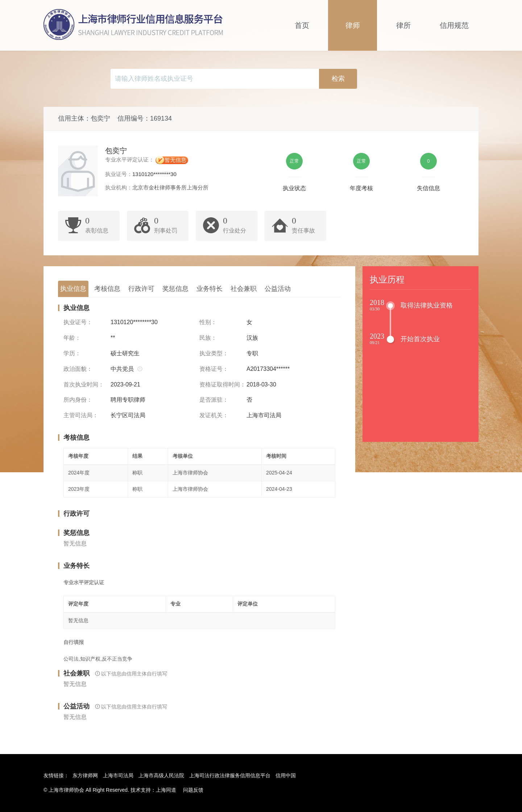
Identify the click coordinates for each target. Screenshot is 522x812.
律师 (353, 25)
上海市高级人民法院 (161, 775)
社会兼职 (244, 289)
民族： (208, 338)
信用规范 (454, 25)
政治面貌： (78, 369)
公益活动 (278, 289)
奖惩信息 (175, 289)
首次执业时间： (84, 384)
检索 (338, 79)
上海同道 (166, 790)
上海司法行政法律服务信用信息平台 (230, 775)
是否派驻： (214, 400)
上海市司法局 (118, 775)
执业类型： (214, 353)
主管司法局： (81, 415)
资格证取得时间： (223, 384)
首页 (302, 25)
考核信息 (107, 289)
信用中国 (286, 775)
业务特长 (210, 289)
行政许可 (141, 289)
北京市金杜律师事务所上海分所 (170, 187)
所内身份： (78, 400)
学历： (72, 353)
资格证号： (214, 369)
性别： (208, 322)
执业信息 (73, 289)
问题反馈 (193, 790)
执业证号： (78, 322)
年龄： (72, 338)
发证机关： (214, 415)
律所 (403, 25)
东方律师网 (85, 775)
